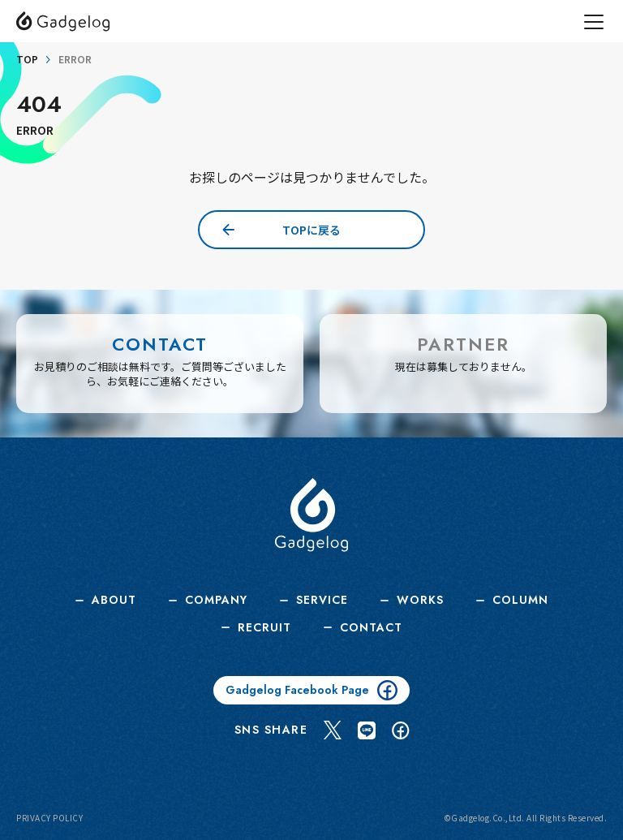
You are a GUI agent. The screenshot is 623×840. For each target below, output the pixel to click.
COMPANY (216, 600)
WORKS (420, 600)
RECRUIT (264, 628)
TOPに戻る (311, 230)
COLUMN (520, 600)
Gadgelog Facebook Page (311, 690)
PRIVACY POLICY (49, 818)
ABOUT (114, 600)
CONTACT (371, 628)
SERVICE (322, 600)
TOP (27, 59)
